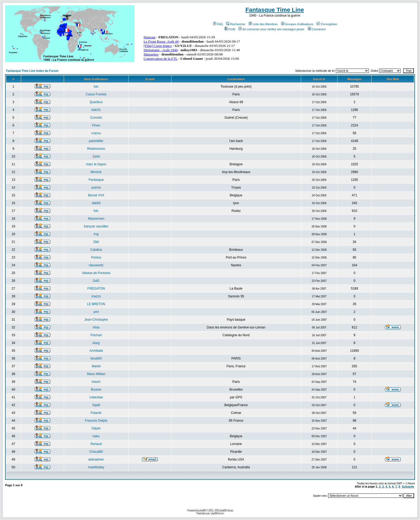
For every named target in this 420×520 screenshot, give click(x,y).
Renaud (96, 444)
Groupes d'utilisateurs (297, 24)
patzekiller (96, 141)
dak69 (96, 203)
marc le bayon (96, 164)
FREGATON (96, 289)
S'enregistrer (327, 24)
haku (96, 436)
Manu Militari (96, 374)
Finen (96, 125)
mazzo (96, 296)
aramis (96, 188)
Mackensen (96, 219)
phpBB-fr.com (217, 513)
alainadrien (96, 459)
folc (96, 211)
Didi (96, 242)
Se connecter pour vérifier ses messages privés (271, 29)
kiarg (96, 343)
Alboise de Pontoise (96, 273)
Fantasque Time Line (275, 10)
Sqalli (96, 405)
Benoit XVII (96, 195)
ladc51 (96, 110)
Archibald (96, 351)
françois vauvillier (96, 226)
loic (96, 87)
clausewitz (96, 265)
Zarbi (96, 156)
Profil (230, 29)
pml (96, 312)
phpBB (202, 510)
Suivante (408, 487)
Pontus (96, 257)
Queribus (96, 102)
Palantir (96, 413)
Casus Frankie (96, 94)
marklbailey (96, 467)
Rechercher (236, 24)
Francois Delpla (96, 421)
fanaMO (96, 358)
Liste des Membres (263, 24)
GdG (96, 281)
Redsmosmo (96, 149)
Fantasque (96, 180)
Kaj (96, 234)
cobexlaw (96, 397)
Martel (96, 366)
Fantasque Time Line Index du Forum (32, 71)
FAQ (218, 24)
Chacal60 (96, 452)
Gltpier (96, 428)
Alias (96, 327)
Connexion (317, 29)
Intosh (96, 382)
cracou (96, 133)
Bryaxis (96, 390)
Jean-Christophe (96, 320)
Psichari (96, 335)
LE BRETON (96, 304)
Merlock (96, 172)
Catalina (96, 250)
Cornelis (96, 118)
